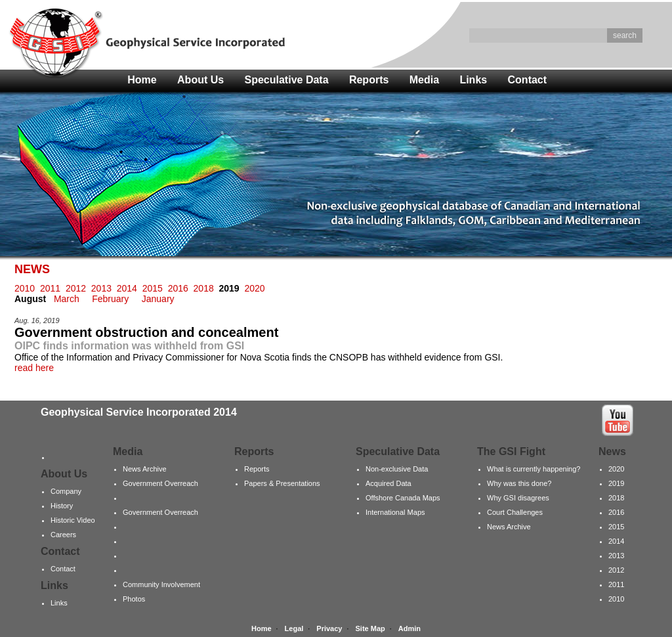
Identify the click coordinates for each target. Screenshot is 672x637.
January (158, 299)
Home (142, 80)
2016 (178, 288)
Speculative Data (287, 80)
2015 (153, 288)
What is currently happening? (534, 469)
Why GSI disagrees (518, 498)
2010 (25, 288)
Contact (528, 80)
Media (424, 80)
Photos (134, 599)
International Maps (395, 512)
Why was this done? (519, 483)
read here (34, 368)
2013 (101, 288)
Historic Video (73, 520)
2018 (204, 288)
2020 (254, 288)
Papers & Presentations (282, 483)
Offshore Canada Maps (403, 498)
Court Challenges (515, 512)
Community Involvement (161, 584)
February (110, 299)
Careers (63, 535)
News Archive (145, 469)
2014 (127, 288)
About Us (200, 80)
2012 (76, 288)
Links (473, 80)
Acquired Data (388, 483)
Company (66, 491)
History (62, 506)
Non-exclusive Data (397, 469)
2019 (616, 483)
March (67, 299)
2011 (50, 288)
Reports (369, 80)
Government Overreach (160, 483)
